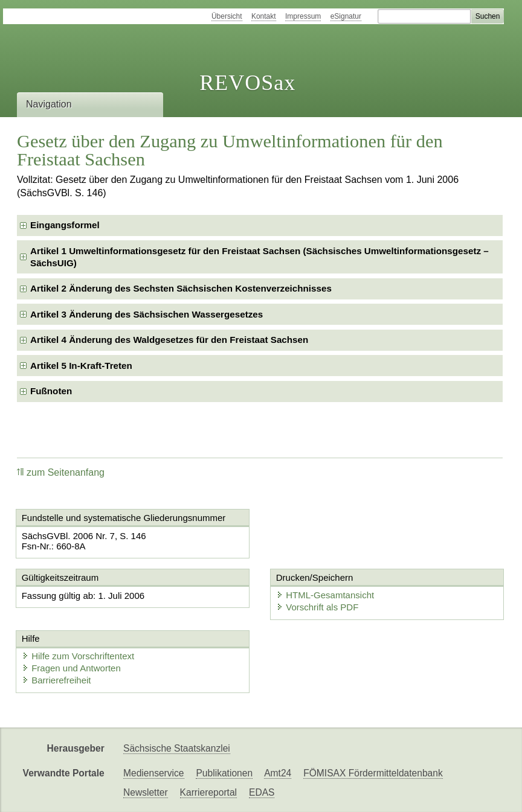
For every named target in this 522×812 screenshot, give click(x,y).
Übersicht (227, 16)
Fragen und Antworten (71, 668)
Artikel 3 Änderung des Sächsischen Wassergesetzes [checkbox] (147, 314)
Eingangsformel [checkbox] (65, 225)
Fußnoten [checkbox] (51, 391)
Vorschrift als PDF (317, 607)
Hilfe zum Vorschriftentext (78, 656)
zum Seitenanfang (61, 472)
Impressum (303, 16)
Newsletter (146, 792)
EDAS (262, 792)
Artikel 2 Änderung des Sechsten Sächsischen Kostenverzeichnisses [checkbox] (181, 288)
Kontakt (264, 16)
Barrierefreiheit (56, 680)
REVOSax (247, 83)
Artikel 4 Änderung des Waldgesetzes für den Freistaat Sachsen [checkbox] (169, 340)
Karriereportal (208, 792)
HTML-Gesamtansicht (325, 595)
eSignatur (346, 16)
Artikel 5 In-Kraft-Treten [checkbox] (81, 366)
